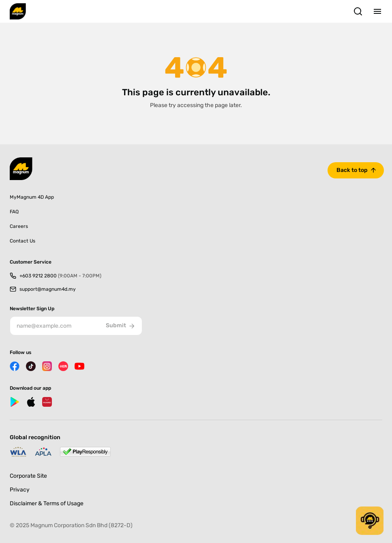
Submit (121, 326)
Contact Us (22, 241)
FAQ (14, 212)
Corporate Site (28, 476)
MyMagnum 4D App (32, 197)
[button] (370, 521)
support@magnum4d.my (48, 289)
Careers (19, 226)
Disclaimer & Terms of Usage (47, 503)
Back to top (352, 170)
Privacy (20, 490)
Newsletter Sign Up (32, 309)
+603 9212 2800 (60, 276)
